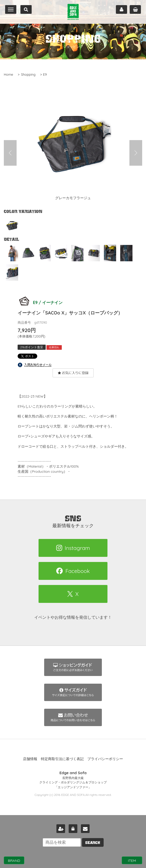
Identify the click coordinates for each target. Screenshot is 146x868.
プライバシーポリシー (105, 759)
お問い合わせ (85, 829)
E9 (45, 74)
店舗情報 (30, 759)
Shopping (28, 74)
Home (8, 74)
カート (135, 9)
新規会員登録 (61, 829)
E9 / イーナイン (40, 302)
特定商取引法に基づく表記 (62, 759)
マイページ (121, 9)
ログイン (73, 829)
